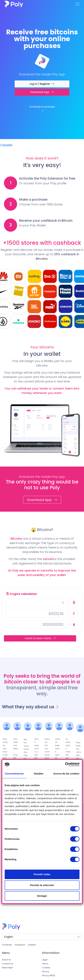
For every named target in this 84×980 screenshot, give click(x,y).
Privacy (46, 972)
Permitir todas (42, 874)
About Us (6, 960)
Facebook (7, 945)
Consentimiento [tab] (14, 774)
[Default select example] (42, 937)
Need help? (7, 968)
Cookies (46, 968)
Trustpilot (6, 145)
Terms (45, 964)
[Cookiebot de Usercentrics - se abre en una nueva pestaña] (65, 764)
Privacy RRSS (49, 975)
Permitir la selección (42, 885)
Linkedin (32, 945)
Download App (42, 92)
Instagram (20, 945)
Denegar (42, 896)
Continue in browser (43, 109)
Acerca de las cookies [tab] (66, 774)
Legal (45, 960)
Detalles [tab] (39, 774)
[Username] (37, 603)
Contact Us (8, 964)
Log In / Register (42, 84)
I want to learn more (40, 638)
